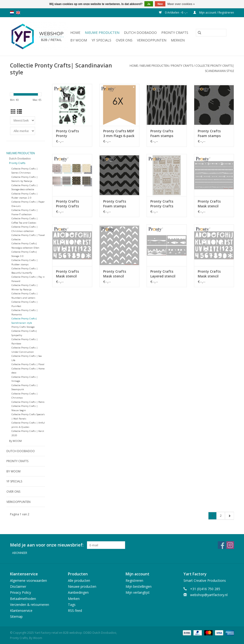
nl (12, 13)
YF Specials (101, 40)
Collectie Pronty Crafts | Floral (28, 364)
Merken (178, 40)
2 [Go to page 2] (221, 516)
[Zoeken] (211, 33)
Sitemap (16, 616)
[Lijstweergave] (19, 112)
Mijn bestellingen (139, 586)
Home (75, 33)
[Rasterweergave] (13, 112)
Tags (72, 605)
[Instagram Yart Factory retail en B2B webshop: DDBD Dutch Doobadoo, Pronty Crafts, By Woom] (230, 545)
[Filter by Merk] (23, 131)
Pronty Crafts (175, 33)
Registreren (134, 580)
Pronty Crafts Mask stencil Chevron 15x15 (115, 274)
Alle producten (79, 580)
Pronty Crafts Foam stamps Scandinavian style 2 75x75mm (213, 133)
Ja (149, 4)
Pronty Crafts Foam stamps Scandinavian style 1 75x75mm (119, 204)
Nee (160, 4)
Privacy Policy (20, 592)
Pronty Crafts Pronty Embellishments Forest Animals (69, 133)
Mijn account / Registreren (214, 13)
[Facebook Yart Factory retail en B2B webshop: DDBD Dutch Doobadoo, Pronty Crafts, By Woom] (222, 545)
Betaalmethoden (23, 599)
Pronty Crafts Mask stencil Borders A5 (209, 204)
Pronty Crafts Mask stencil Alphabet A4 (209, 274)
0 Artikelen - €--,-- (174, 13)
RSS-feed (75, 611)
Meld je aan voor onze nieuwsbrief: (47, 545)
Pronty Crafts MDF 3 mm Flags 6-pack (119, 133)
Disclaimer (18, 586)
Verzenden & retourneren (30, 605)
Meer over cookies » (181, 4)
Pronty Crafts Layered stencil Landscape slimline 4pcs (166, 274)
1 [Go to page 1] (212, 516)
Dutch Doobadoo (140, 33)
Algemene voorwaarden (28, 580)
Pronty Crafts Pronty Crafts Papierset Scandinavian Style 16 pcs (72, 204)
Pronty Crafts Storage (23, 327)
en (18, 13)
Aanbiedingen (78, 592)
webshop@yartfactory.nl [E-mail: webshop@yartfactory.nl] (209, 595)
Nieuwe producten (102, 33)
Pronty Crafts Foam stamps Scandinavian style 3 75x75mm (166, 133)
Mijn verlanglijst (138, 592)
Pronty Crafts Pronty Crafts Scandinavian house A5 (162, 204)
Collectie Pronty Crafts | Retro (28, 402)
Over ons (124, 40)
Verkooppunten (152, 40)
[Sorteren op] (23, 120)
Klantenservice (21, 611)
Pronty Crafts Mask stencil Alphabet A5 (67, 274)
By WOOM (79, 40)
